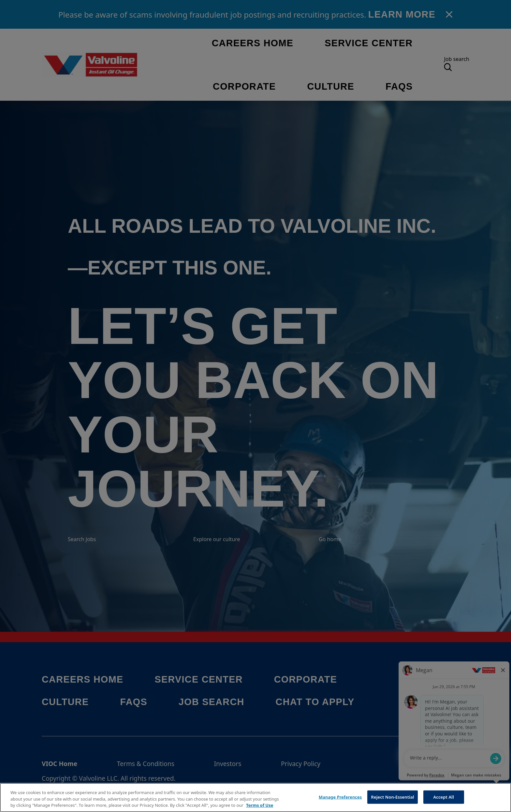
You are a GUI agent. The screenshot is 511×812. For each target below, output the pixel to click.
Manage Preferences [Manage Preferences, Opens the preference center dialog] (340, 797)
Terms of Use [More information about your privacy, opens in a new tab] (260, 805)
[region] (255, 797)
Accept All (444, 797)
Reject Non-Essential (392, 797)
